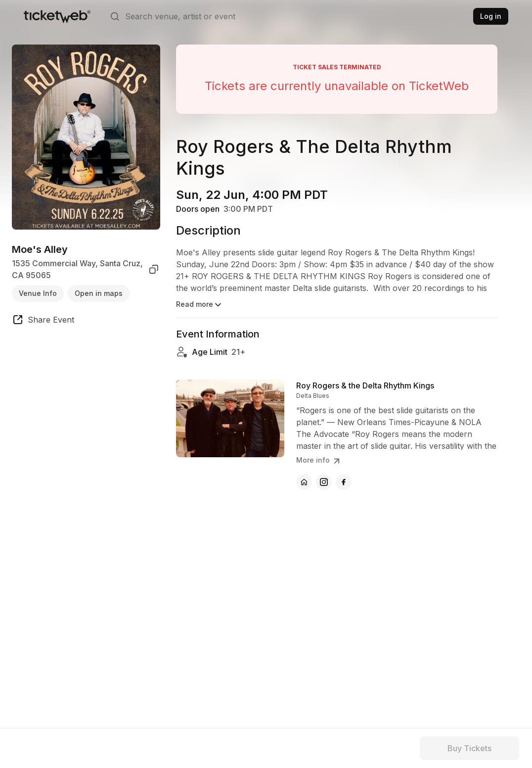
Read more (199, 305)
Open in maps (99, 293)
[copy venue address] (154, 269)
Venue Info (38, 293)
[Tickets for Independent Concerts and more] (57, 16)
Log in (491, 16)
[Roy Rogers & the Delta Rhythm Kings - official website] (304, 482)
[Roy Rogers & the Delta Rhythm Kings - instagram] (324, 482)
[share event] (43, 321)
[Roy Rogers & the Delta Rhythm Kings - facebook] (344, 482)
